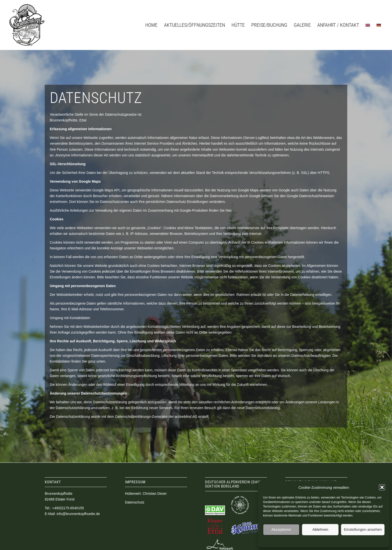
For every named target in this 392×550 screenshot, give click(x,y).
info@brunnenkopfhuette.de (78, 514)
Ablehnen (320, 529)
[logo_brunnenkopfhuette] (27, 25)
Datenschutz (324, 541)
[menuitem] (151, 25)
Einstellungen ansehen (363, 529)
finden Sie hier (220, 210)
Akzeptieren (281, 529)
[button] (382, 487)
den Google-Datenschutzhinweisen (307, 196)
